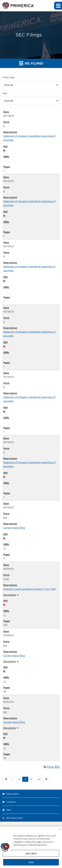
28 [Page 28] (20, 780)
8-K (5, 517)
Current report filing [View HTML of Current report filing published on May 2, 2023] (14, 722)
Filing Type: (9, 78)
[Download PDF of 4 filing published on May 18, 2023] (5, 150)
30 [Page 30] (32, 780)
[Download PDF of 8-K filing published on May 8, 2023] (5, 671)
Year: (5, 94)
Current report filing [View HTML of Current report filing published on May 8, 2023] (14, 655)
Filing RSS (51, 767)
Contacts (11, 802)
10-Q (6, 579)
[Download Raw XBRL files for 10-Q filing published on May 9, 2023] (5, 615)
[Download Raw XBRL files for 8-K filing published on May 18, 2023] (5, 548)
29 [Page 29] (26, 780)
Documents (11, 595)
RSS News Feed (15, 818)
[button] (58, 6)
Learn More (31, 854)
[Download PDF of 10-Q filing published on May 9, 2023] (5, 605)
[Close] (60, 830)
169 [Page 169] (38, 780)
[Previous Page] (6, 779)
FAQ (9, 810)
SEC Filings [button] (31, 63)
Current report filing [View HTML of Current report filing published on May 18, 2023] (14, 528)
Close (31, 863)
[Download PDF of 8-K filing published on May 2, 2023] (5, 738)
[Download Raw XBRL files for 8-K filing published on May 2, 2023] (5, 748)
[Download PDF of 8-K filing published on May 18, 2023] (5, 538)
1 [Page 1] (14, 780)
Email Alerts (13, 794)
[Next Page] (46, 779)
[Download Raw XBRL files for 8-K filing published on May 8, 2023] (5, 681)
